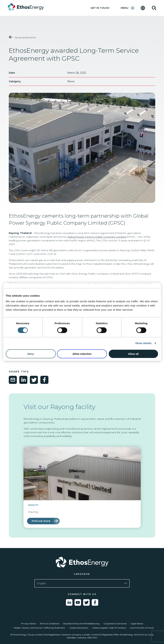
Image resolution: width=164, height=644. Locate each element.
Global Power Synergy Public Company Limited (96, 237)
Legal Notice (137, 624)
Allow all (133, 354)
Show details (143, 343)
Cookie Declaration (79, 628)
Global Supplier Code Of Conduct (109, 628)
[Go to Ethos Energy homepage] (82, 562)
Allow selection (82, 354)
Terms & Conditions (50, 624)
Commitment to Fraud (142, 628)
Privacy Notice (29, 624)
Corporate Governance (115, 624)
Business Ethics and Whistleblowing (81, 624)
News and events (22, 37)
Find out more (41, 521)
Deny (31, 354)
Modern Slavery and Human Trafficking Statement (39, 628)
